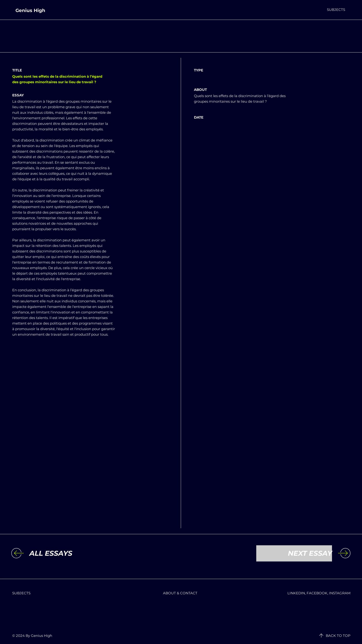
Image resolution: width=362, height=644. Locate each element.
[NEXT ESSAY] (294, 553)
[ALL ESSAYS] (67, 553)
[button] (336, 10)
